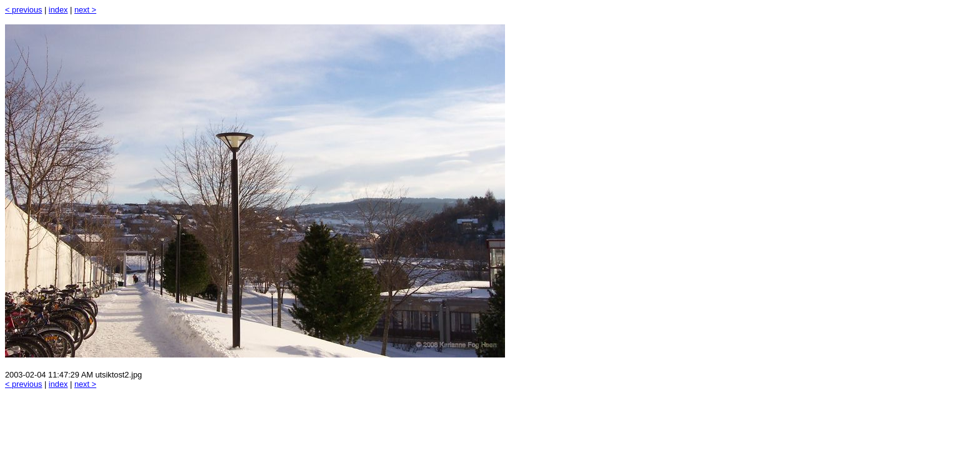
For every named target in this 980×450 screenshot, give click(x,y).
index (58, 10)
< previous (23, 10)
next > (85, 10)
